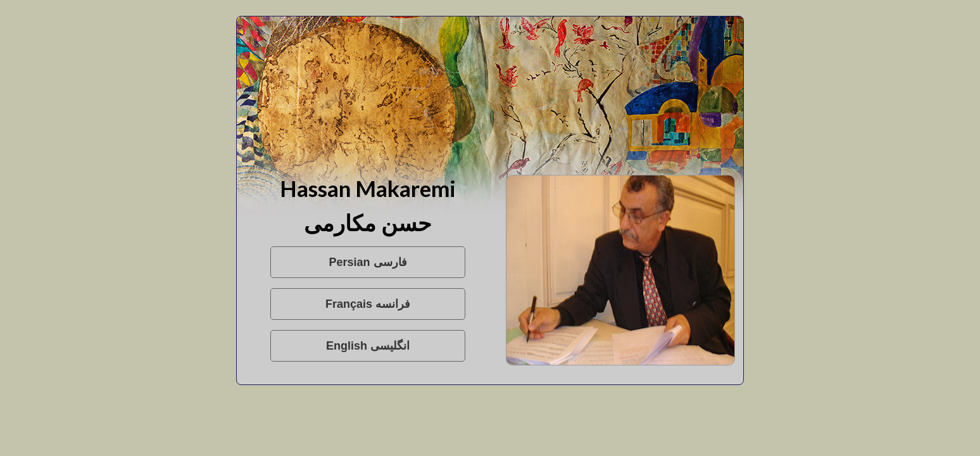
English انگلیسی (368, 346)
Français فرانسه (368, 304)
